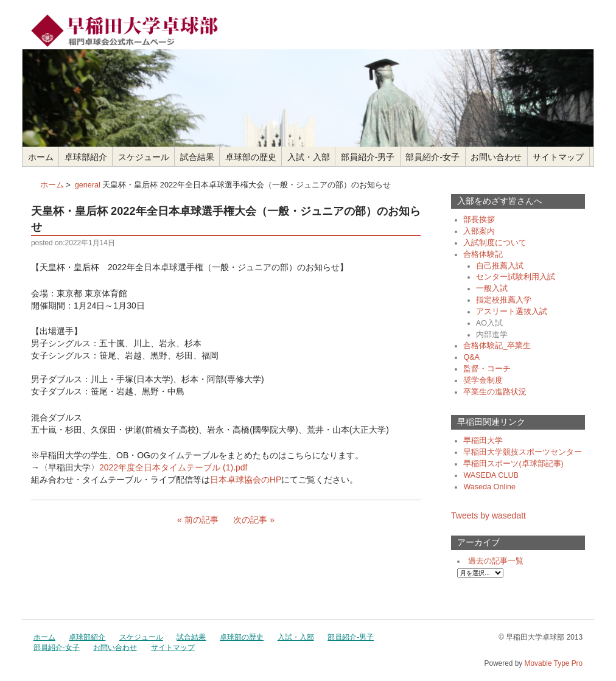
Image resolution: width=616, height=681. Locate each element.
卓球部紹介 (86, 157)
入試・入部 (309, 157)
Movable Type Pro (554, 663)
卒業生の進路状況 (495, 392)
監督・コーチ (487, 369)
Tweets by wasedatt (488, 515)
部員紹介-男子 (368, 157)
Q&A (471, 357)
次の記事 (250, 520)
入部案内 (479, 231)
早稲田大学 (483, 441)
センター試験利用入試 (516, 277)
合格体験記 (483, 254)
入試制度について (495, 243)
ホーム (41, 157)
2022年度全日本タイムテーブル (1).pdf (173, 467)
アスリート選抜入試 (512, 312)
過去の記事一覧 (496, 561)
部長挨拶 (479, 220)
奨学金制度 (483, 380)
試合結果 (197, 157)
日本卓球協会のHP (246, 480)
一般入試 (492, 288)
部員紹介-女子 (432, 157)
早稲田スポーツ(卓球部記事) (513, 464)
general (88, 185)
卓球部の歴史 (251, 157)
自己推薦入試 (500, 266)
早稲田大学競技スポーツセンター (523, 452)
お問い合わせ (496, 157)
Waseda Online (489, 487)
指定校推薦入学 (504, 300)
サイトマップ (558, 157)
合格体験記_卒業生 (497, 346)
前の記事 (201, 520)
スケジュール (144, 157)
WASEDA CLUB (491, 475)
